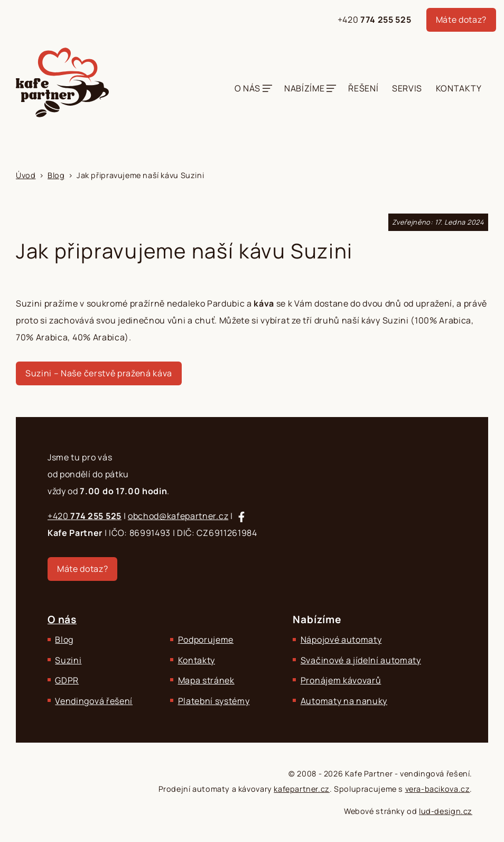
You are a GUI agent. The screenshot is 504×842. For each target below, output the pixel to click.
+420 (375, 20)
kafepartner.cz (302, 789)
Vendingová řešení (94, 701)
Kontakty (459, 88)
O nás (248, 88)
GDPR (67, 680)
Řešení (363, 88)
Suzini (68, 660)
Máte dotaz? (461, 20)
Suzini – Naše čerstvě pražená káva (99, 373)
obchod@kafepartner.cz (178, 516)
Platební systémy (214, 701)
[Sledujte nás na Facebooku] (241, 517)
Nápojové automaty (341, 640)
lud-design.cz (446, 811)
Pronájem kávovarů (341, 680)
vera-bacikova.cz (438, 789)
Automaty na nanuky (344, 701)
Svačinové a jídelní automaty (361, 660)
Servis (407, 88)
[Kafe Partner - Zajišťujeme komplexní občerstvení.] (62, 82)
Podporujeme (206, 640)
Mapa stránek (206, 680)
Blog (64, 640)
